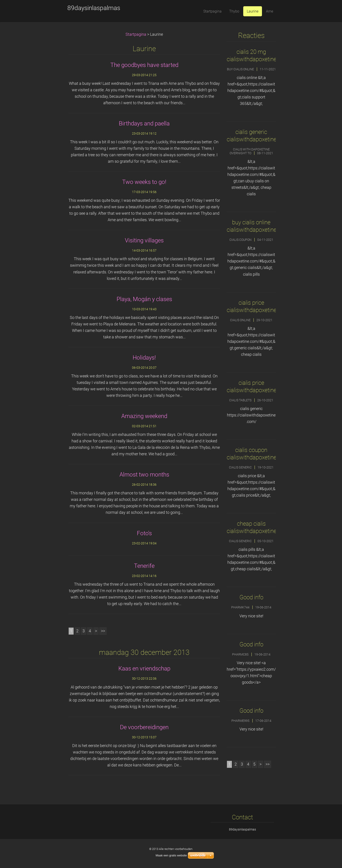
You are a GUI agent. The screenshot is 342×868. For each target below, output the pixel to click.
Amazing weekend (144, 416)
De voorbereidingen (144, 727)
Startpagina (136, 34)
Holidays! (144, 358)
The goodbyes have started (144, 65)
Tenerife (144, 566)
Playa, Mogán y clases (144, 299)
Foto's (144, 533)
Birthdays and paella (144, 123)
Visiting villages (144, 240)
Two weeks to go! (144, 182)
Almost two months (144, 475)
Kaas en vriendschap (144, 668)
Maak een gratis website (171, 855)
